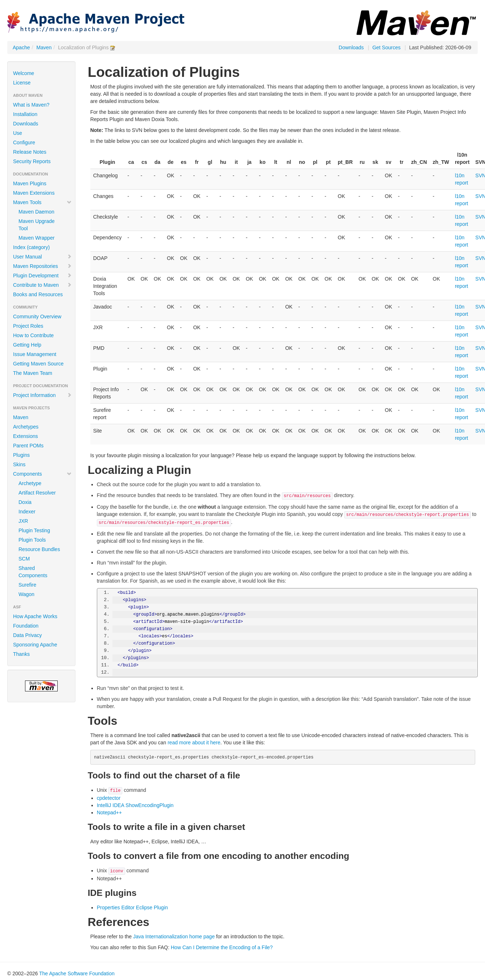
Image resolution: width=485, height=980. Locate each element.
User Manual (42, 257)
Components (42, 474)
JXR (23, 521)
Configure (24, 142)
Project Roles (28, 326)
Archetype (30, 483)
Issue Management (35, 354)
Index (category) (31, 247)
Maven (44, 47)
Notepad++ (109, 812)
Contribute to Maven (42, 285)
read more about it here (194, 743)
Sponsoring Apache (35, 645)
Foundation (26, 626)
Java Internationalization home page (174, 936)
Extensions (25, 436)
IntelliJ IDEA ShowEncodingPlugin (135, 805)
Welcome (24, 73)
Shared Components (33, 572)
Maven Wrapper (36, 238)
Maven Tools (42, 202)
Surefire (27, 585)
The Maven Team (33, 373)
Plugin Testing (34, 530)
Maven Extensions (34, 193)
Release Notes (30, 152)
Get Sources (386, 47)
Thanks (21, 654)
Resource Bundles (39, 549)
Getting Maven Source (38, 364)
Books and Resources (38, 294)
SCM (24, 559)
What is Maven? (31, 105)
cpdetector (109, 798)
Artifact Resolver (37, 493)
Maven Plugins (30, 183)
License (22, 83)
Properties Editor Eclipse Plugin (132, 907)
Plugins (21, 455)
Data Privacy (27, 635)
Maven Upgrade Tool (37, 225)
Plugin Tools (32, 540)
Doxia (25, 502)
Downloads (351, 47)
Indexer (27, 512)
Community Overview (37, 317)
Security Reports (32, 161)
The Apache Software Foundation (77, 973)
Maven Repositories (42, 266)
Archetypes (26, 427)
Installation (25, 114)
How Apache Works (35, 616)
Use (18, 133)
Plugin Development (42, 276)
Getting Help (27, 345)
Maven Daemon (36, 212)
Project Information (42, 395)
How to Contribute (33, 335)
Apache (21, 47)
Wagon (26, 594)
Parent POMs (28, 446)
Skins (19, 464)
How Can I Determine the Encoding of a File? (222, 947)
